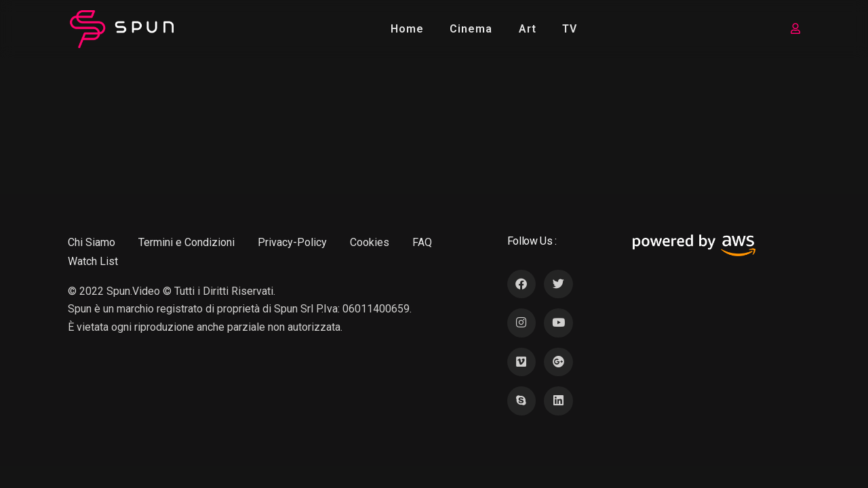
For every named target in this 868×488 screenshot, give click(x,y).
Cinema (471, 29)
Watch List (93, 261)
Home (407, 29)
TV (570, 29)
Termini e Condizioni (186, 242)
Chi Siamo (92, 242)
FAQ (422, 242)
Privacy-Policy (292, 242)
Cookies (370, 242)
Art (528, 29)
